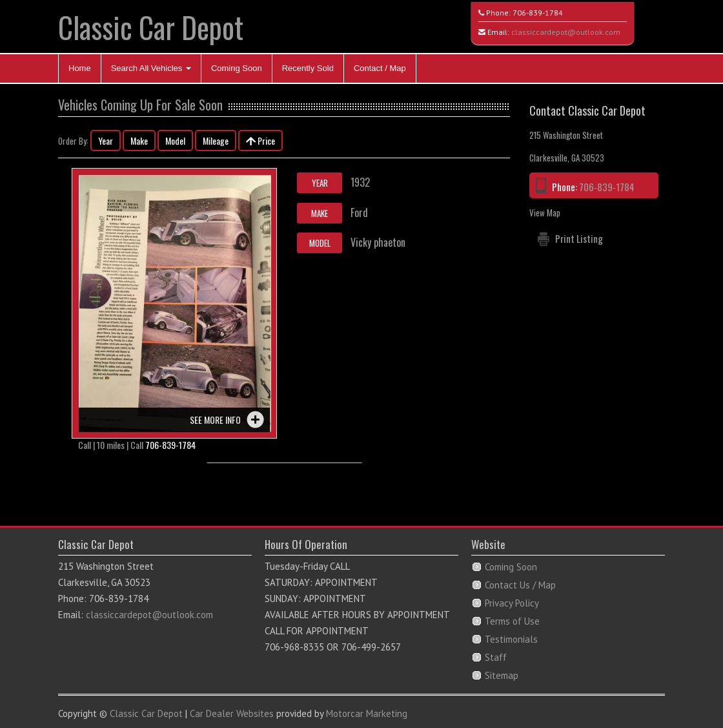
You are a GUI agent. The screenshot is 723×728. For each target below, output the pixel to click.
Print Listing (579, 238)
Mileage (216, 140)
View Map (545, 213)
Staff (496, 657)
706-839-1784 (538, 13)
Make (139, 140)
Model (175, 140)
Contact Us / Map (520, 585)
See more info (215, 420)
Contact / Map (380, 68)
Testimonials (511, 639)
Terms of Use (512, 621)
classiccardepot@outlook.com (566, 32)
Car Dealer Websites (232, 713)
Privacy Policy (512, 603)
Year (106, 140)
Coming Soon (237, 68)
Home (80, 68)
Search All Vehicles (151, 68)
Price (260, 140)
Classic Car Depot (151, 27)
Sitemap (502, 675)
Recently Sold (308, 68)
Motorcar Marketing (367, 713)
